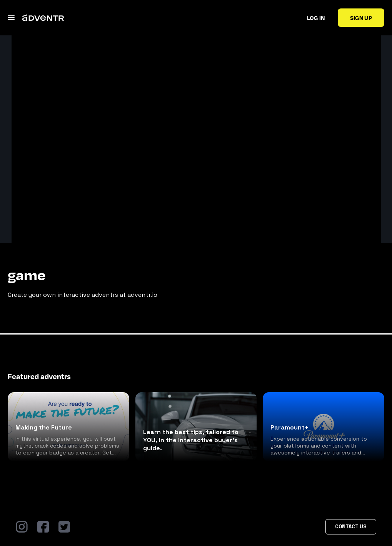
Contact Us (351, 527)
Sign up (361, 18)
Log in (316, 18)
